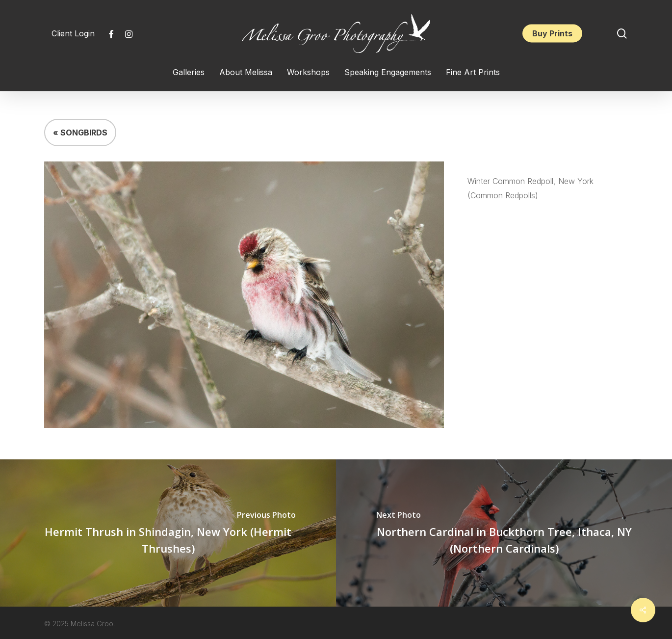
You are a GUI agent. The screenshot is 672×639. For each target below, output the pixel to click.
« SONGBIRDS (80, 133)
